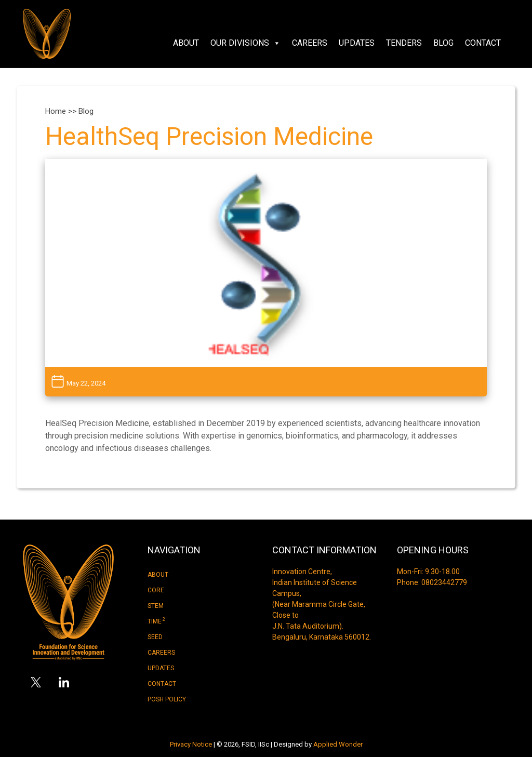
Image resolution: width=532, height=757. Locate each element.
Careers (310, 43)
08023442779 (444, 582)
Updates (357, 43)
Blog (443, 43)
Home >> (62, 111)
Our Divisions (245, 43)
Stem (156, 606)
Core (156, 590)
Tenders (404, 43)
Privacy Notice (191, 744)
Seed (155, 637)
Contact (483, 43)
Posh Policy (167, 699)
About (186, 43)
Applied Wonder (338, 744)
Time (156, 621)
